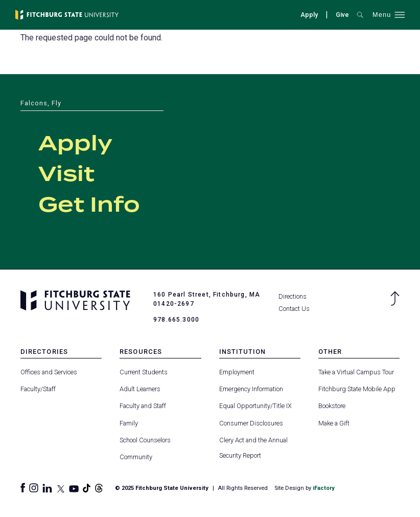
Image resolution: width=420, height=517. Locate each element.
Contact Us (294, 309)
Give (342, 15)
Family (129, 423)
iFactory (324, 488)
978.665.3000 (176, 320)
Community (136, 457)
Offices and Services (49, 372)
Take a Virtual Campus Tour (356, 372)
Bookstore (332, 406)
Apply (309, 15)
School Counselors (145, 440)
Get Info (89, 206)
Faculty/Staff (38, 389)
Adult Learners (140, 389)
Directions (293, 296)
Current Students (144, 372)
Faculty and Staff (143, 406)
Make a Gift (334, 423)
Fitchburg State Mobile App (357, 389)
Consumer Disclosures (251, 423)
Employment (237, 372)
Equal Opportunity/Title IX (255, 406)
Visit (66, 175)
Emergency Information (251, 389)
